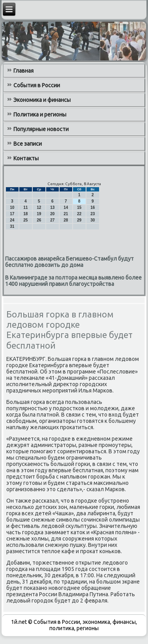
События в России (37, 85)
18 (25, 214)
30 (93, 220)
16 (93, 207)
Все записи (28, 144)
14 (66, 207)
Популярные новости (41, 129)
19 (39, 214)
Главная (23, 71)
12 (39, 207)
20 (52, 214)
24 (12, 220)
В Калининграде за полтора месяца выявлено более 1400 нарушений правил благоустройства (73, 281)
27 (52, 220)
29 (79, 220)
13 (52, 207)
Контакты (26, 158)
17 (12, 214)
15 (79, 207)
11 (25, 207)
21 (66, 214)
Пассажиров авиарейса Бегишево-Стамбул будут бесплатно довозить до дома (69, 262)
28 (66, 220)
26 (39, 220)
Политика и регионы (40, 115)
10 (12, 207)
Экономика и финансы (42, 100)
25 (25, 220)
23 (93, 214)
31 (12, 226)
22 (79, 214)
